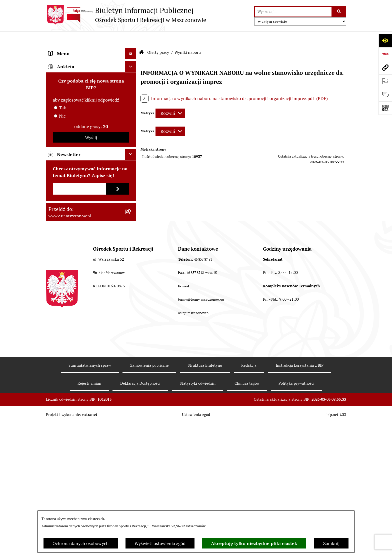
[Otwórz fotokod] (385, 108)
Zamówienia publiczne (149, 495)
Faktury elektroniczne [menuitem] (70, 72)
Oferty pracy (158, 37)
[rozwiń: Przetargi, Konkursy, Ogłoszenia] (131, 95)
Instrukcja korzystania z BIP (300, 495)
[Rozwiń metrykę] (170, 98)
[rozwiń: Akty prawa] (131, 61)
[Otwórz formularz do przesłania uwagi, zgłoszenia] (385, 95)
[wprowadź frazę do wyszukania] (293, 12)
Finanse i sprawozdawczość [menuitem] (75, 84)
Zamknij (331, 543)
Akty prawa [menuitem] (59, 61)
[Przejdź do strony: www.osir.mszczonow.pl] (385, 68)
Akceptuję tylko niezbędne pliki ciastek (254, 543)
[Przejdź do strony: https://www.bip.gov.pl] (385, 54)
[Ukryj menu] (130, 39)
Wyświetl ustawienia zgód (160, 543)
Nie (62, 245)
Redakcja (249, 495)
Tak (62, 237)
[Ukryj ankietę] (130, 196)
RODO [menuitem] (54, 161)
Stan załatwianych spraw (90, 495)
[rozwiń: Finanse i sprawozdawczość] (131, 84)
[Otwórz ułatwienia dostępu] (385, 41)
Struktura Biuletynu (205, 495)
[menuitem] (91, 121)
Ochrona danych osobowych (81, 543)
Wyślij (91, 267)
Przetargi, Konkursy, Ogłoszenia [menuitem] (80, 95)
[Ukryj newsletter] (130, 284)
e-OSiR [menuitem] (55, 183)
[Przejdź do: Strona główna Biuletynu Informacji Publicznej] (141, 38)
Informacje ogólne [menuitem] (66, 50)
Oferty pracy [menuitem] (60, 106)
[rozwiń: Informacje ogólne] (131, 50)
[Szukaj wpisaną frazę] (339, 12)
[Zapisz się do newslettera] (118, 319)
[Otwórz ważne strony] (385, 81)
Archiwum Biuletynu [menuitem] (69, 149)
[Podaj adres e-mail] (79, 319)
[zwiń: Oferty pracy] (131, 106)
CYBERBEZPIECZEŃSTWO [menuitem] (75, 172)
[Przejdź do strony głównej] (126, 15)
